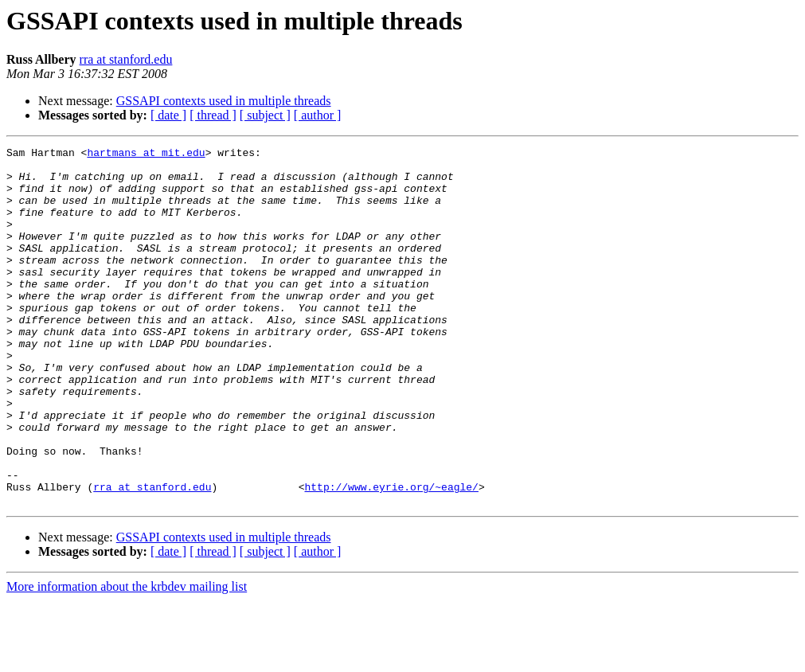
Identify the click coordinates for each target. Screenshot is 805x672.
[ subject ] (265, 115)
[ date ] (168, 115)
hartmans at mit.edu (146, 154)
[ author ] (318, 115)
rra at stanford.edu (126, 59)
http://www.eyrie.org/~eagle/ (391, 556)
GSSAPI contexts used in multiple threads (224, 101)
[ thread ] (213, 115)
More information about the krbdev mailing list (127, 658)
